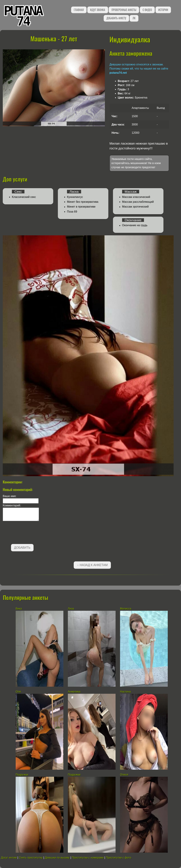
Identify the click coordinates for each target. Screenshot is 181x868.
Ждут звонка (98, 10)
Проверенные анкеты (124, 10)
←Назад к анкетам (92, 565)
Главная (79, 10)
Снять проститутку (31, 858)
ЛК (134, 18)
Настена (125, 692)
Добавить (22, 548)
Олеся (124, 775)
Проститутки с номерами (88, 858)
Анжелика (74, 692)
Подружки (22, 775)
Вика (19, 609)
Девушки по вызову (57, 858)
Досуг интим (9, 858)
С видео (147, 10)
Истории (163, 10)
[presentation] (29, 533)
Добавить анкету (116, 18)
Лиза (71, 609)
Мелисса (126, 609)
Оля (19, 692)
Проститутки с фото (119, 858)
